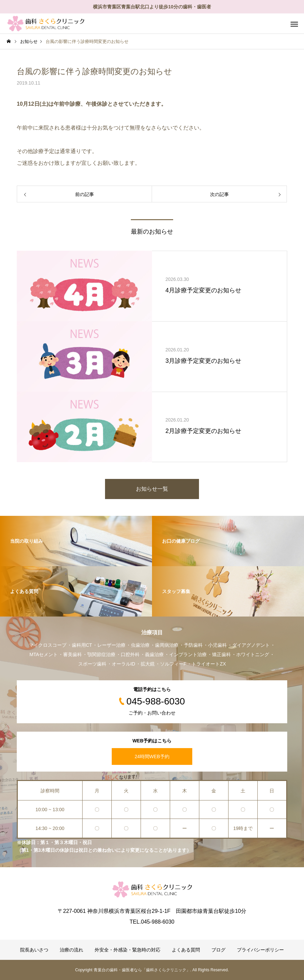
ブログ (218, 950)
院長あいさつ (34, 950)
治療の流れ (71, 950)
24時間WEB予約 (152, 756)
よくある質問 (186, 950)
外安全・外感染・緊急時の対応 (128, 950)
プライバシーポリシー (260, 950)
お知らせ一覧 (152, 489)
